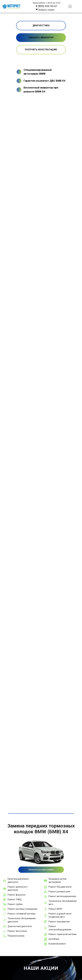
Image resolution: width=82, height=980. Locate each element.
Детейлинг (54, 939)
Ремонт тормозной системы (63, 934)
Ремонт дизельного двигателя (18, 888)
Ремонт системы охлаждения (22, 909)
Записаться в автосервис (41, 870)
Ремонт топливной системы (22, 914)
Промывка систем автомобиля (57, 880)
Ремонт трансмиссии (59, 922)
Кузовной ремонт (57, 944)
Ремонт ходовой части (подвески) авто (60, 915)
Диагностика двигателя (20, 926)
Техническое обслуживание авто (63, 903)
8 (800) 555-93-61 (47, 6)
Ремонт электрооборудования (60, 928)
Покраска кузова (16, 936)
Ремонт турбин (15, 904)
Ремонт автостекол (17, 931)
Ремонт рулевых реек (59, 892)
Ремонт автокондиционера (62, 896)
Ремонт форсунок (17, 895)
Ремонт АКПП (55, 909)
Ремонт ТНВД (15, 899)
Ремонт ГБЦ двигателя (60, 887)
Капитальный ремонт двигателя (18, 880)
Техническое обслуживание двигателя (22, 920)
